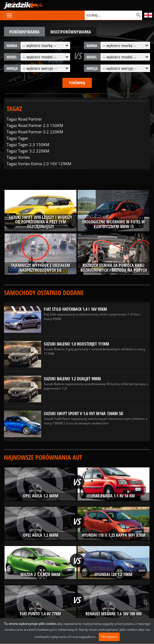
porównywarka (24, 32)
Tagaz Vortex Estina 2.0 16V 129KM (39, 164)
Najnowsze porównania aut (43, 457)
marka (12, 46)
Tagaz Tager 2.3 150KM (28, 144)
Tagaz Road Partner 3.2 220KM (35, 132)
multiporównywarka (71, 32)
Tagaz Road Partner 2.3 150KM (35, 125)
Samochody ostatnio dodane (44, 293)
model (12, 57)
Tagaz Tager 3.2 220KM (28, 151)
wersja (12, 68)
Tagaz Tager (17, 138)
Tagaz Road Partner (24, 119)
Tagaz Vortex (18, 157)
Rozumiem (109, 637)
